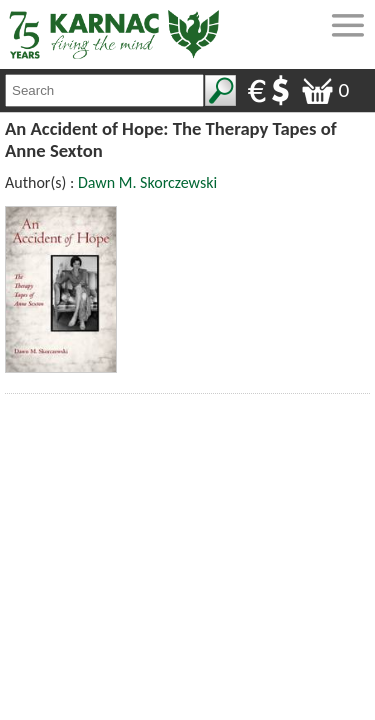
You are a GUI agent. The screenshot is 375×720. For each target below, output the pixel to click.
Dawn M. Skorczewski (147, 182)
